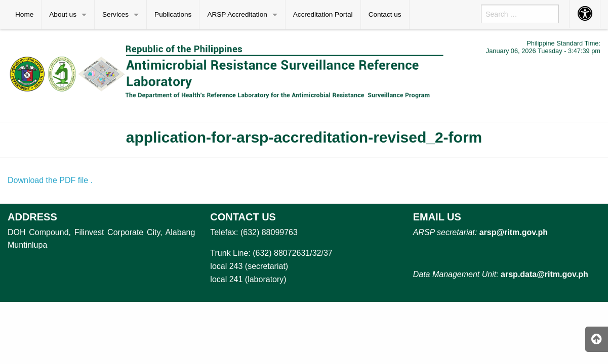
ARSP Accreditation (237, 14)
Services (115, 14)
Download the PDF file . (50, 180)
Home (24, 14)
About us (63, 14)
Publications (173, 14)
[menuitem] (25, 15)
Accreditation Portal (323, 14)
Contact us (385, 14)
